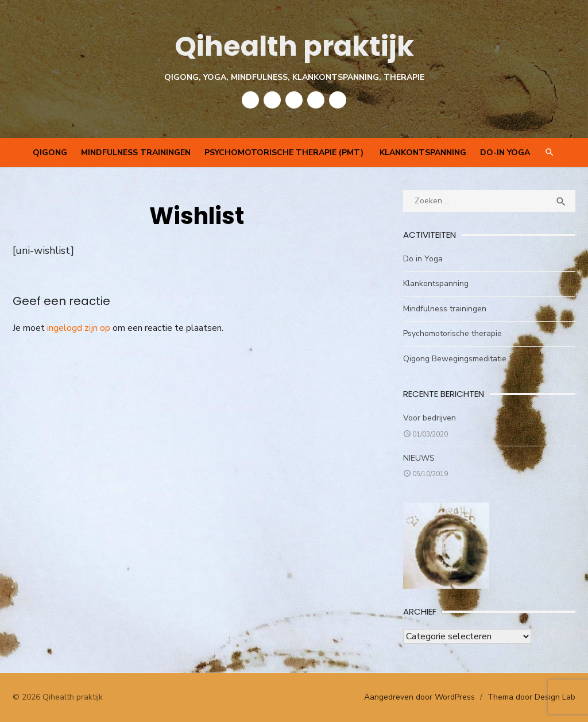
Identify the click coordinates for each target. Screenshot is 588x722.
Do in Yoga (423, 259)
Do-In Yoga (505, 152)
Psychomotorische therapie (452, 333)
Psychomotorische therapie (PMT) (285, 152)
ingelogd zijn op (79, 328)
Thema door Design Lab (531, 697)
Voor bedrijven (430, 418)
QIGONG (50, 152)
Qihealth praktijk (294, 46)
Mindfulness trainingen (136, 152)
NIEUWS (419, 458)
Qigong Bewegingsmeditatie (455, 359)
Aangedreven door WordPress (419, 697)
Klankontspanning (423, 152)
